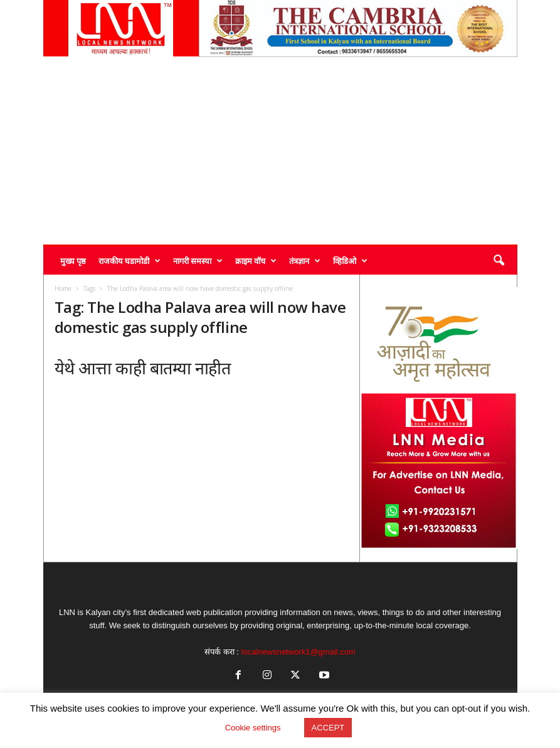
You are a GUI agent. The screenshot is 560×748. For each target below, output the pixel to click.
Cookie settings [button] (253, 728)
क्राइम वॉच (256, 261)
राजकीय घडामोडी (129, 261)
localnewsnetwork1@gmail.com (298, 652)
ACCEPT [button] (328, 728)
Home (63, 288)
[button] (499, 261)
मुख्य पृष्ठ (73, 261)
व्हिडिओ (350, 261)
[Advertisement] (280, 150)
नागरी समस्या (198, 261)
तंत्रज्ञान (305, 261)
